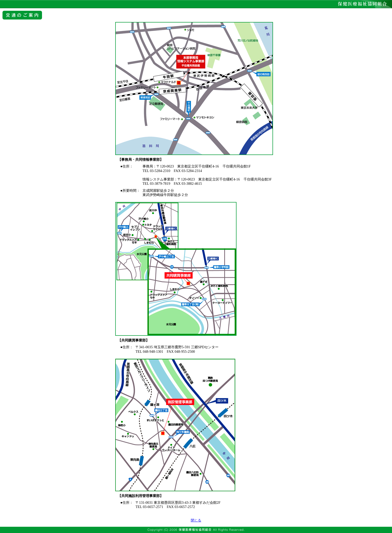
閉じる (196, 520)
